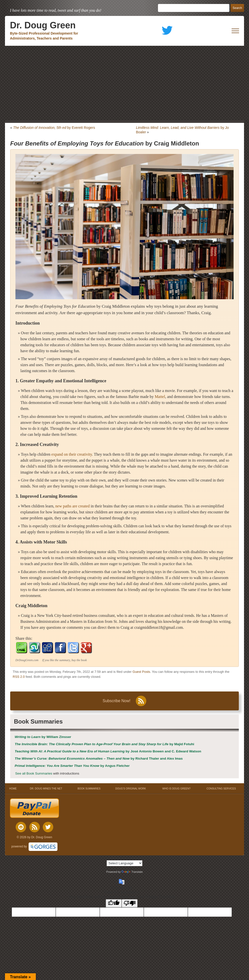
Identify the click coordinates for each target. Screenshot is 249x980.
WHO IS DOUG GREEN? (176, 789)
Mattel (160, 397)
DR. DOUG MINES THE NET (46, 789)
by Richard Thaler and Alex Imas (99, 759)
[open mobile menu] (235, 31)
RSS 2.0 (19, 677)
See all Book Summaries (34, 773)
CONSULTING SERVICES (221, 789)
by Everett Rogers (54, 128)
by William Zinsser (43, 737)
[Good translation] (114, 903)
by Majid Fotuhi (104, 744)
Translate (132, 872)
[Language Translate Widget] (124, 863)
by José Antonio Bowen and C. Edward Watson (108, 751)
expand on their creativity (72, 454)
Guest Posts (141, 672)
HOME (13, 789)
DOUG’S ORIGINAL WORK (131, 789)
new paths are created (72, 506)
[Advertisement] (124, 83)
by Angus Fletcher (72, 766)
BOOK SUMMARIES (89, 789)
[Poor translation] (130, 903)
